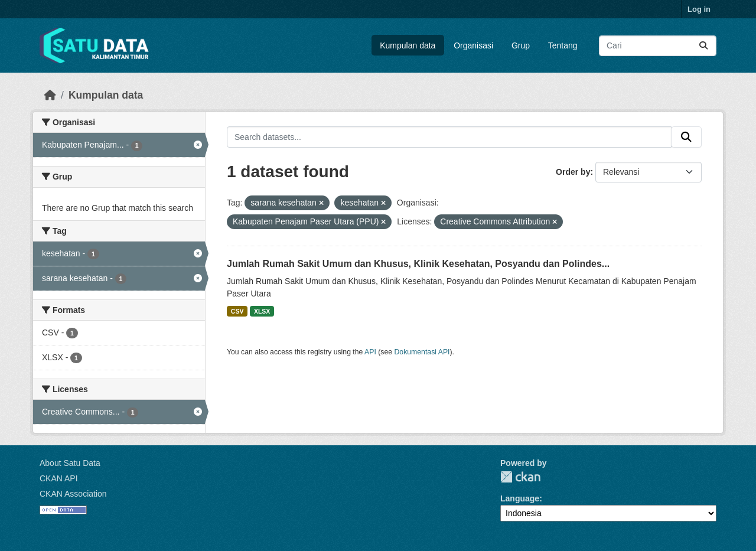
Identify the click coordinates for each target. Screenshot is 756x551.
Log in (699, 9)
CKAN (520, 477)
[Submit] (703, 46)
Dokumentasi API (422, 352)
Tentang (563, 45)
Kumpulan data (408, 45)
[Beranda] (50, 95)
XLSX (262, 311)
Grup (521, 45)
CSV (237, 311)
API (370, 352)
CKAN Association (73, 494)
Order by (573, 172)
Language (520, 498)
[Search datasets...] (658, 46)
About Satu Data (70, 463)
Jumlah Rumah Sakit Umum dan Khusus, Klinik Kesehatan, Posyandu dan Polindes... (418, 264)
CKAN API (59, 478)
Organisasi (473, 45)
